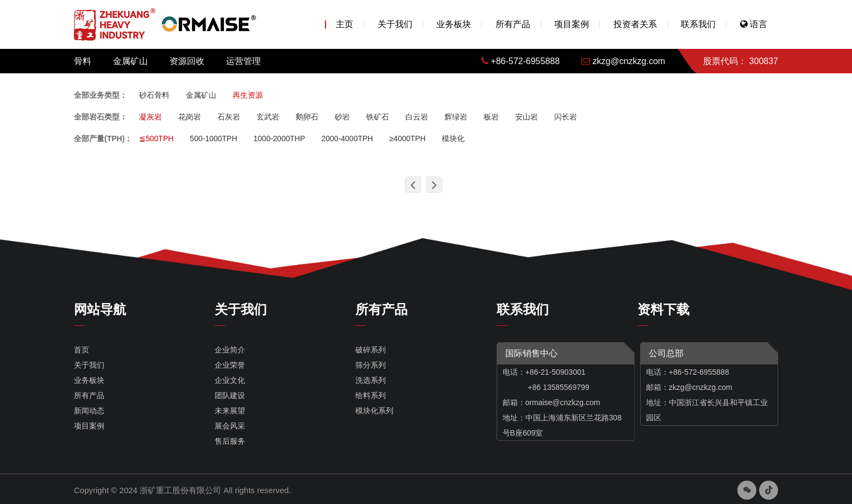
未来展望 (230, 411)
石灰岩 (229, 117)
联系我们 (698, 24)
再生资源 (248, 95)
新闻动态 (89, 411)
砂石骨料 (154, 95)
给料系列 (371, 395)
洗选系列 (371, 380)
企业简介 (230, 350)
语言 (754, 24)
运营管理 (243, 61)
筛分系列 (371, 365)
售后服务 (230, 441)
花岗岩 (190, 117)
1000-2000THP (280, 138)
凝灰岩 (151, 117)
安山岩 (527, 117)
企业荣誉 (230, 365)
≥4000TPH (407, 138)
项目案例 (572, 24)
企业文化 (230, 380)
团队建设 (230, 395)
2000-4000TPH (347, 138)
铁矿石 (378, 117)
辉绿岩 (456, 117)
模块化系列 (374, 411)
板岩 (491, 117)
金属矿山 (130, 61)
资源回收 (187, 61)
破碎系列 (371, 350)
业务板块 (454, 24)
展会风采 (230, 426)
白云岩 (417, 117)
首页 (82, 350)
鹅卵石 (307, 117)
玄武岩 (268, 117)
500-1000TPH (213, 138)
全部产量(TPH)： (103, 138)
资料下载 (663, 309)
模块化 (453, 138)
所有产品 (513, 24)
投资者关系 (635, 24)
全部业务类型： (101, 95)
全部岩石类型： (101, 117)
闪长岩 (566, 117)
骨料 (83, 61)
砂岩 (342, 117)
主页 (344, 24)
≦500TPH (156, 138)
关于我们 (395, 24)
